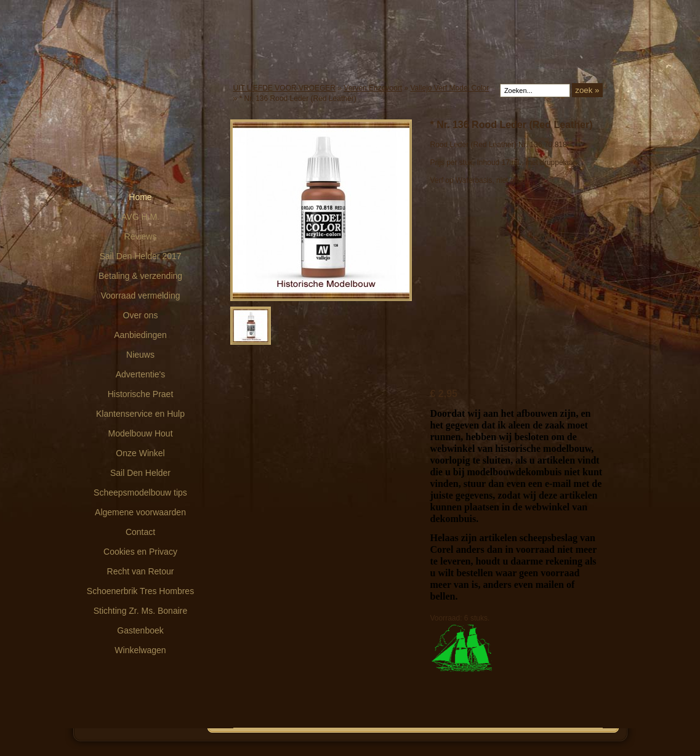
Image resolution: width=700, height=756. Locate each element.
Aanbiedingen (140, 335)
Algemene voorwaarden (140, 512)
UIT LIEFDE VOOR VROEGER (284, 88)
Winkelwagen (140, 650)
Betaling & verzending (140, 276)
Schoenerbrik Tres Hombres (140, 591)
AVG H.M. (140, 217)
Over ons (141, 315)
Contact (140, 532)
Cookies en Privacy (140, 552)
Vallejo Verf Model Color (449, 88)
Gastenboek (140, 630)
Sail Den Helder (140, 473)
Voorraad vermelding (140, 296)
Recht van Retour (141, 571)
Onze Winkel (140, 453)
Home (140, 197)
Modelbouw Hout (140, 433)
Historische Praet (141, 394)
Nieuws (140, 355)
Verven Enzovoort (373, 88)
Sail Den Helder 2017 (140, 256)
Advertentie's (141, 374)
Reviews (141, 236)
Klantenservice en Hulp (140, 414)
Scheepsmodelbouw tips (140, 493)
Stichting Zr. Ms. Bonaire (141, 611)
